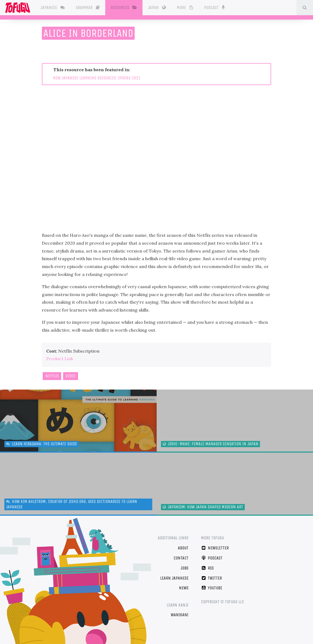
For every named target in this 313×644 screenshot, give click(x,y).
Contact (181, 558)
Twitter (211, 578)
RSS (207, 568)
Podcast (215, 7)
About (183, 548)
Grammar (89, 7)
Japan (158, 7)
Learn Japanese (174, 578)
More (186, 7)
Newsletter (215, 548)
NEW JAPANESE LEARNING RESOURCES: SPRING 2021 (97, 78)
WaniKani (180, 615)
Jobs (185, 568)
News (184, 588)
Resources (125, 7)
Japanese (53, 7)
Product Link (60, 359)
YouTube (212, 588)
